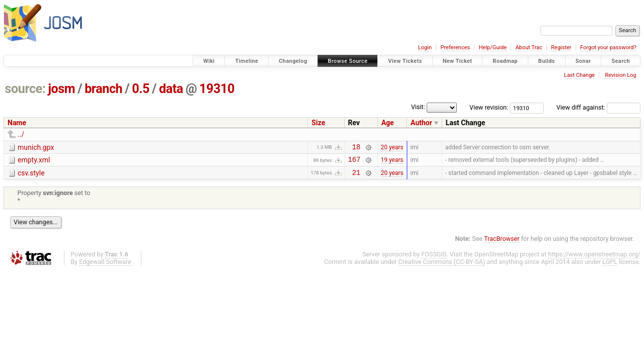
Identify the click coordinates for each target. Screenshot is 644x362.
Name (17, 123)
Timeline (247, 61)
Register (561, 48)
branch (103, 89)
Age (388, 123)
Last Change (579, 75)
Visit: (418, 107)
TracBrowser (502, 243)
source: (25, 89)
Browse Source (348, 61)
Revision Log (620, 75)
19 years (392, 162)
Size (318, 123)
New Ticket (458, 61)
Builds (547, 61)
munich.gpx (36, 147)
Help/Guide (493, 48)
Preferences (455, 48)
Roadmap (505, 61)
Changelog (293, 61)
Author (421, 123)
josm (61, 89)
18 (356, 148)
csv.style (31, 176)
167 (354, 162)
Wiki (209, 61)
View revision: (489, 107)
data (171, 89)
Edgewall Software (105, 266)
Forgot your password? (608, 48)
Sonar (583, 61)
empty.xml (34, 161)
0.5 (141, 89)
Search (621, 61)
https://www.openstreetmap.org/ (594, 259)
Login (425, 48)
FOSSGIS (434, 259)
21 (356, 177)
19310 (217, 89)
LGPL (610, 266)
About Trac (529, 48)
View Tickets (405, 61)
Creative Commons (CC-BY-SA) (442, 266)
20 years (392, 148)
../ (21, 134)
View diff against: (598, 107)
